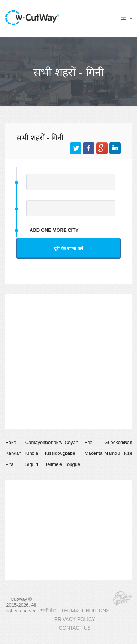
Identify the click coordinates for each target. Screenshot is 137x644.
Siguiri (32, 464)
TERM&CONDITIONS (85, 611)
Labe (70, 453)
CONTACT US (75, 628)
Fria (88, 442)
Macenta (93, 453)
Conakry (54, 442)
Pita (9, 464)
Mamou (112, 453)
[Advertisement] (68, 362)
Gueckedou (116, 442)
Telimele (54, 464)
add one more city (54, 230)
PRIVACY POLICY (75, 619)
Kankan (13, 453)
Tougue (72, 464)
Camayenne (38, 442)
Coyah (71, 442)
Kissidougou (58, 453)
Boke (11, 442)
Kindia (32, 453)
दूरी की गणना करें (68, 248)
